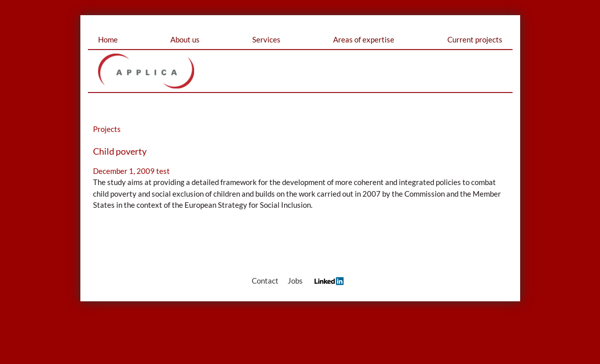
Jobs (295, 281)
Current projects (475, 39)
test (163, 171)
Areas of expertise (364, 39)
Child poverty (120, 151)
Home (108, 39)
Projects (107, 129)
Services (266, 39)
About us (185, 39)
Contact (265, 281)
